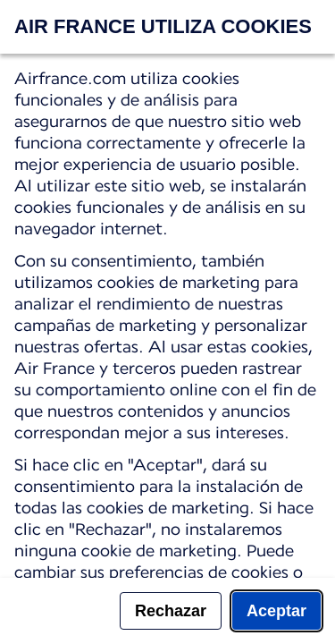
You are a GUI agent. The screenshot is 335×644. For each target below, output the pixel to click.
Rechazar (171, 611)
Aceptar (276, 611)
